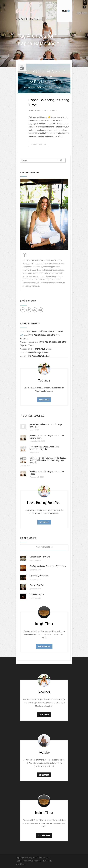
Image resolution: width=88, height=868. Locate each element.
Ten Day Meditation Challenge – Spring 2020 (48, 566)
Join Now (44, 715)
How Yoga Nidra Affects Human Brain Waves (45, 331)
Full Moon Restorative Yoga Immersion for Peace (47, 473)
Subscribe (44, 400)
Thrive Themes (34, 861)
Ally (32, 110)
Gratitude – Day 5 (37, 595)
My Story (44, 522)
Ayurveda (38, 110)
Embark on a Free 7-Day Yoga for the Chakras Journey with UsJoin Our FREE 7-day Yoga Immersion (48, 460)
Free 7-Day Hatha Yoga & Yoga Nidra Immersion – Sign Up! (44, 448)
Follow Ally (44, 646)
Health (45, 110)
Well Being (53, 110)
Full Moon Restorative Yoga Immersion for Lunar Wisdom (47, 437)
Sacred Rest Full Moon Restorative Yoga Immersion (46, 426)
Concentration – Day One (40, 557)
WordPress (21, 864)
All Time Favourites (44, 547)
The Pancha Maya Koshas (41, 349)
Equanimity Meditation (39, 576)
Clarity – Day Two (37, 585)
